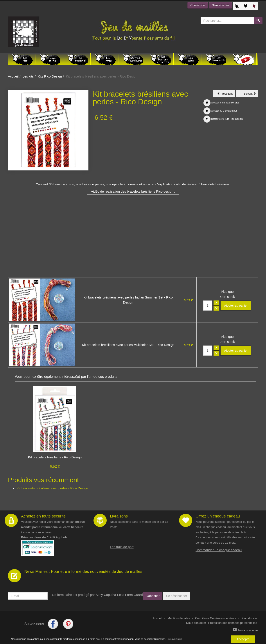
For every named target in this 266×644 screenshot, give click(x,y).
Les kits (28, 76)
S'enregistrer (220, 5)
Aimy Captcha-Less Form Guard (119, 595)
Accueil (13, 76)
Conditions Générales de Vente (216, 618)
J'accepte (243, 639)
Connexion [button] (198, 5)
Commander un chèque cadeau (219, 550)
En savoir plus (174, 639)
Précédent (226, 94)
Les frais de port (122, 547)
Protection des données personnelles (233, 623)
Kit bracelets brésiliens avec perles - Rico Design (52, 488)
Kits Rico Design (50, 76)
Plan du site (249, 618)
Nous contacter (196, 623)
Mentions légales (179, 618)
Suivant (251, 94)
